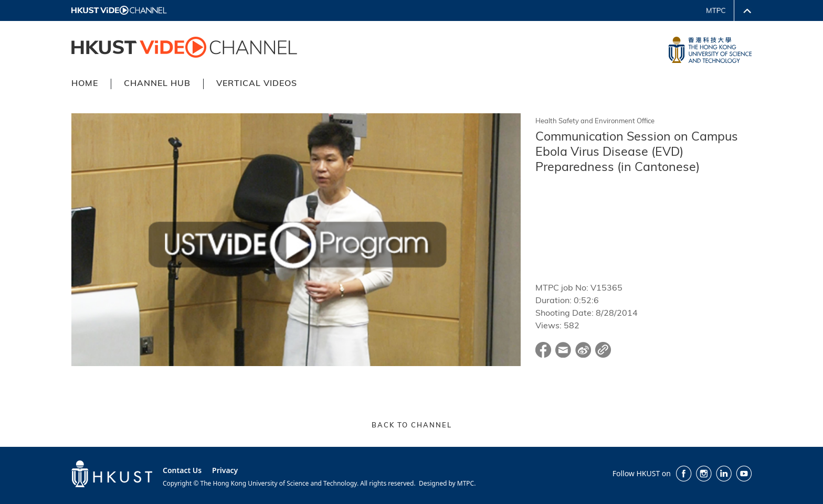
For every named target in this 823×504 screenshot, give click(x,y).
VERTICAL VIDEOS (257, 84)
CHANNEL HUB (157, 84)
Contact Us (182, 470)
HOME (85, 84)
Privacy (225, 470)
